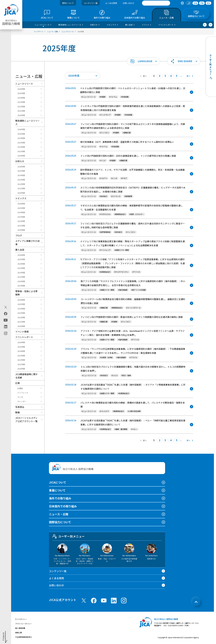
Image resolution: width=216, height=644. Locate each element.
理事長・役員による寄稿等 (26, 293)
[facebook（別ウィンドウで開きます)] (6, 314)
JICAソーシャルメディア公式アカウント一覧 (26, 419)
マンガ (20, 397)
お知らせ (20, 161)
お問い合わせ (128, 3)
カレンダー (22, 401)
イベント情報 (22, 332)
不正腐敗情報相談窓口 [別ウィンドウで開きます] (24, 637)
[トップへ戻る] (196, 602)
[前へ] (205, 25)
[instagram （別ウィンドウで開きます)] (124, 601)
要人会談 (20, 250)
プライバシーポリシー (24, 624)
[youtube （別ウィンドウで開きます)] (104, 600)
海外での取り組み (60, 498)
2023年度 (21, 102)
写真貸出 (20, 407)
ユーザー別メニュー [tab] (69, 536)
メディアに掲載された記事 (27, 243)
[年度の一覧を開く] (83, 76)
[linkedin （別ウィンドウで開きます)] (114, 601)
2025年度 (21, 93)
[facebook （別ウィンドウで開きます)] (94, 601)
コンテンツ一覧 (91, 3)
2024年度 (21, 98)
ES (208, 3)
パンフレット (23, 393)
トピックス (21, 198)
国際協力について (60, 522)
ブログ (19, 235)
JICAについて (58, 482)
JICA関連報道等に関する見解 (26, 376)
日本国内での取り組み (63, 506)
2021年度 (21, 111)
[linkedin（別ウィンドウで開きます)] (6, 327)
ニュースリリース (24, 84)
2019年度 (21, 286)
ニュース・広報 (59, 514)
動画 (18, 412)
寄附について (68, 3)
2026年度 (21, 89)
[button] (143, 61)
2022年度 (21, 106)
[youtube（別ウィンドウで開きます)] (6, 320)
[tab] (182, 3)
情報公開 (18, 633)
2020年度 (21, 115)
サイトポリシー (21, 619)
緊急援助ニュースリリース (27, 122)
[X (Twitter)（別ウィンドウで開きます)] (6, 307)
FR (202, 3)
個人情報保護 (20, 628)
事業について (57, 490)
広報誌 (20, 388)
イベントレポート (24, 337)
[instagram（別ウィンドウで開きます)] (6, 333)
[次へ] (211, 25)
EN (195, 3)
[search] (156, 3)
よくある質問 (111, 3)
